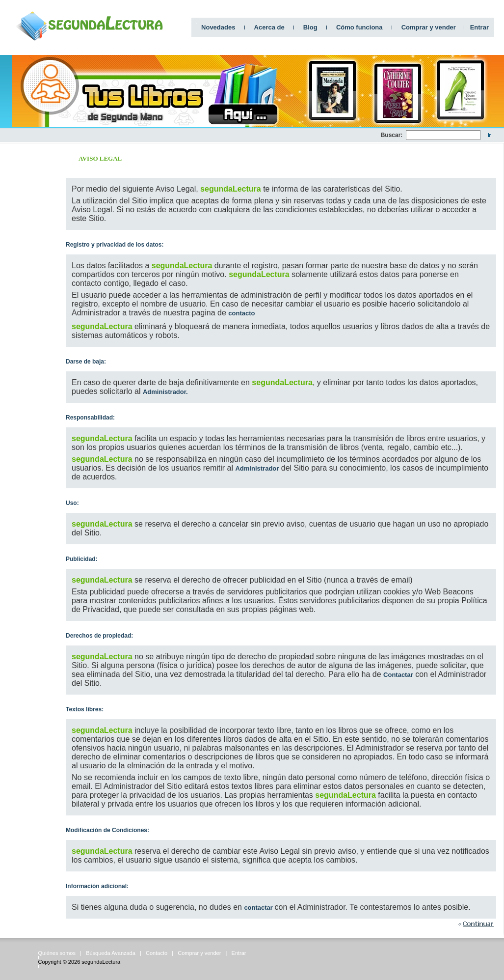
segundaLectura (101, 962)
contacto (241, 313)
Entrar (479, 27)
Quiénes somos (57, 953)
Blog (310, 27)
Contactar (398, 675)
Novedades (218, 27)
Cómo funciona (359, 27)
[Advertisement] (29, 290)
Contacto (157, 953)
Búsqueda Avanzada (111, 953)
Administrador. (165, 392)
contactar (259, 908)
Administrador (257, 468)
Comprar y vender (429, 27)
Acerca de (269, 27)
